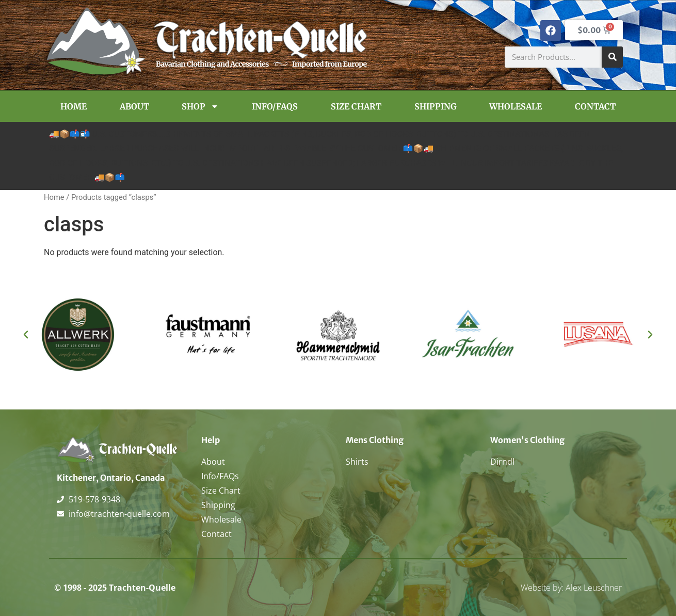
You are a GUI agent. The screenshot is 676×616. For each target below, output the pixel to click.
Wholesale (516, 106)
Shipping (436, 106)
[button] (26, 335)
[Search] (612, 57)
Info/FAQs (275, 106)
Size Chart (356, 106)
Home (74, 106)
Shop (200, 106)
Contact (595, 106)
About (134, 106)
